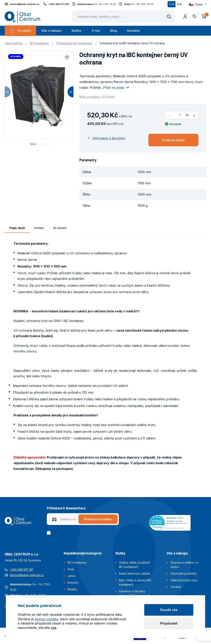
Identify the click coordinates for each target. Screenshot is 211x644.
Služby (76, 31)
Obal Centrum (14, 43)
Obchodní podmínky (184, 573)
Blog (114, 31)
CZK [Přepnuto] (172, 4)
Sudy (71, 569)
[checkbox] (49, 533)
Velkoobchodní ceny (184, 580)
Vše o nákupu (51, 31)
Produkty (20, 31)
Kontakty (133, 31)
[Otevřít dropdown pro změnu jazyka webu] (198, 4)
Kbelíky (72, 589)
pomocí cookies (46, 619)
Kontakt (39, 228)
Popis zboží (17, 228)
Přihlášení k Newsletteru (66, 508)
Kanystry (73, 583)
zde (54, 628)
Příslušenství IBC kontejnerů (74, 43)
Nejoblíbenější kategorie (83, 553)
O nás (96, 31)
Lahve (72, 576)
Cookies (176, 587)
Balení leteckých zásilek (135, 573)
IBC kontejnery (39, 43)
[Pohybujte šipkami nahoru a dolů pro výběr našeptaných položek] (124, 17)
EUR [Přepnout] (179, 4)
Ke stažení (60, 228)
